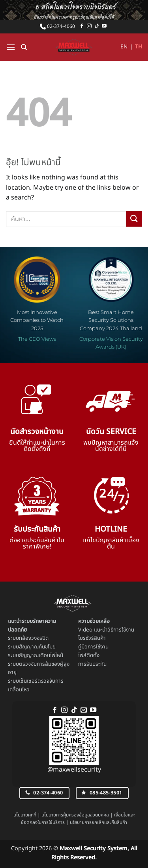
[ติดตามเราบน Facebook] (82, 26)
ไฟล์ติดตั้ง (89, 656)
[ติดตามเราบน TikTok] (97, 26)
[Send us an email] (84, 710)
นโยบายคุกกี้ (25, 815)
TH (139, 47)
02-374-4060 (57, 26)
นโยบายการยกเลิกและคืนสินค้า (98, 822)
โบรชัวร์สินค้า (92, 638)
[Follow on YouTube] (104, 26)
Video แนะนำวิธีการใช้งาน (106, 630)
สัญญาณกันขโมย (37, 647)
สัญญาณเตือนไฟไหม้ (41, 656)
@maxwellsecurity (74, 770)
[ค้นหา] (24, 47)
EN (124, 47)
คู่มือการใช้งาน (93, 647)
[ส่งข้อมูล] (134, 219)
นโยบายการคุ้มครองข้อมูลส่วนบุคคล (75, 815)
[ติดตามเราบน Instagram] (89, 26)
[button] (11, 47)
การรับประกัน (92, 664)
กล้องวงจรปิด (34, 638)
